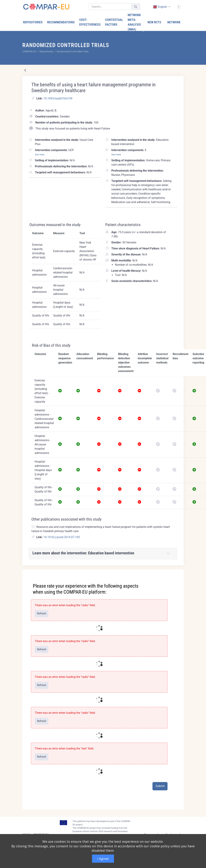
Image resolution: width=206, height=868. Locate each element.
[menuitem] (33, 22)
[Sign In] (178, 6)
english (160, 7)
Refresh (42, 613)
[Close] (179, 573)
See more (40, 155)
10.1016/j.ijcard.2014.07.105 (62, 537)
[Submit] (136, 7)
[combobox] (161, 7)
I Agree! (103, 859)
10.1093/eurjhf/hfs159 (58, 98)
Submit (160, 786)
